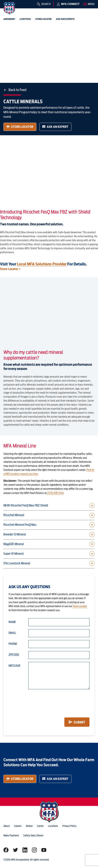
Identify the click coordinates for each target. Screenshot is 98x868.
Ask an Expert (55, 127)
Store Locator (20, 127)
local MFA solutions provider (42, 264)
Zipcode (14, 655)
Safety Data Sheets (33, 835)
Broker (29, 826)
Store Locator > (10, 269)
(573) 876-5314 (55, 493)
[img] (9, 8)
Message (14, 666)
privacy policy (69, 826)
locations (53, 826)
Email (12, 633)
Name (12, 622)
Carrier (40, 826)
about (7, 826)
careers (18, 826)
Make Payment (11, 835)
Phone (13, 644)
